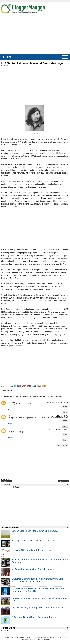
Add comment (62, 445)
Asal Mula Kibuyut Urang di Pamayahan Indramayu (38, 608)
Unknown (12, 402)
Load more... (6, 479)
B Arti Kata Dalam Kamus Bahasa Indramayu (34, 617)
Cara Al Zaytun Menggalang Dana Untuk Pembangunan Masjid (40, 599)
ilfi (10, 416)
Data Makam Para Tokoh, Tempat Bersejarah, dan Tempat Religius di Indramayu (37, 580)
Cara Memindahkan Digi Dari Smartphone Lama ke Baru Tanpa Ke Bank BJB (38, 590)
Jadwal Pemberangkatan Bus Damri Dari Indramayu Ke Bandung (40, 561)
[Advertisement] (35, 35)
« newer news (7, 481)
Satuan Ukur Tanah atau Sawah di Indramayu (35, 531)
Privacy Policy (49, 638)
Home (8, 57)
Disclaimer (38, 638)
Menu (65, 57)
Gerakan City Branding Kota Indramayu (32, 550)
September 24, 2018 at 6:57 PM (57, 402)
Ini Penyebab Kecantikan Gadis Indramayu (33, 569)
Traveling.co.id (61, 638)
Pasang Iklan (8, 638)
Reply (65, 407)
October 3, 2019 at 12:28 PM (58, 430)
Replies (11, 410)
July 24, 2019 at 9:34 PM (60, 416)
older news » (63, 481)
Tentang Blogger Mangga (24, 638)
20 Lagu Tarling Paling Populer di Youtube (33, 541)
